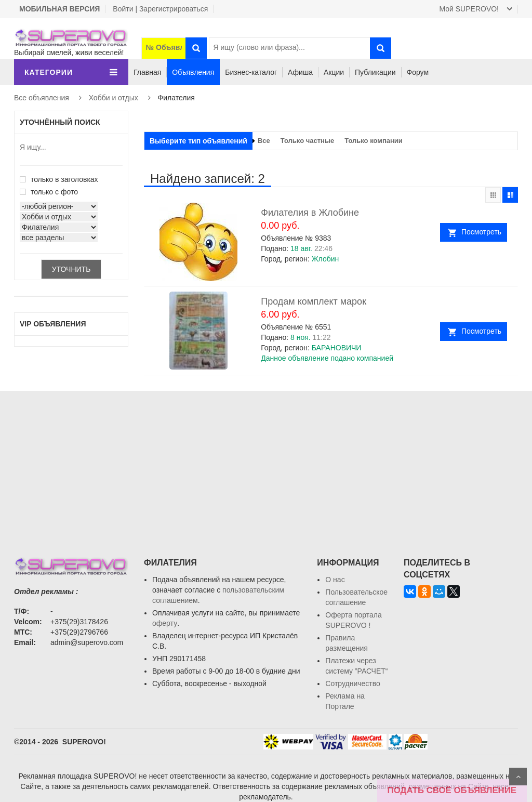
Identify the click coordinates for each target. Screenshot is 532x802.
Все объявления (42, 98)
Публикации (375, 72)
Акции (334, 72)
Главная (147, 72)
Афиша (300, 72)
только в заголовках (59, 179)
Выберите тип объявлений (198, 141)
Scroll (518, 777)
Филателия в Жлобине (310, 213)
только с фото (49, 192)
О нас (335, 580)
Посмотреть (481, 232)
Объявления (193, 72)
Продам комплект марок (314, 301)
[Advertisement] (266, 464)
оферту (165, 623)
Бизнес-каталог (251, 72)
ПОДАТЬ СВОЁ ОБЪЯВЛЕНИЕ (452, 790)
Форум (418, 72)
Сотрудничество (353, 683)
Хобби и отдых (114, 98)
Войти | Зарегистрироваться (160, 9)
